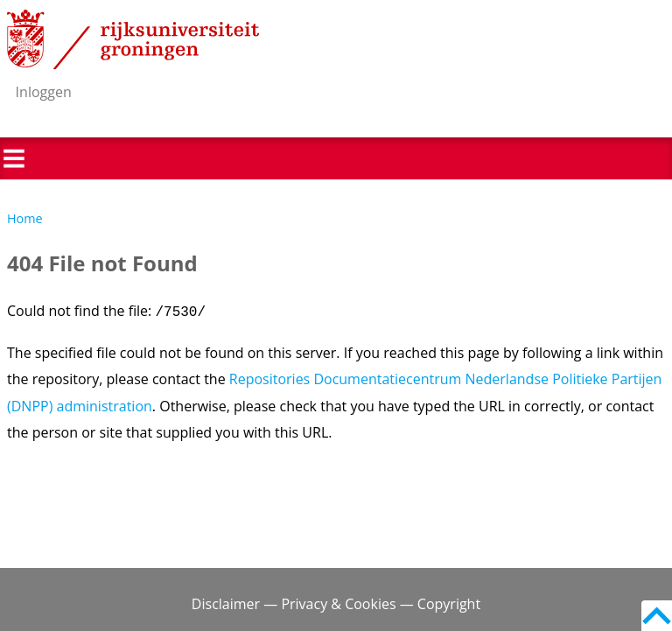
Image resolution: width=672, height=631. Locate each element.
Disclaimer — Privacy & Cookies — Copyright (336, 604)
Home (25, 218)
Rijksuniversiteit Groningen (133, 39)
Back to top (657, 616)
